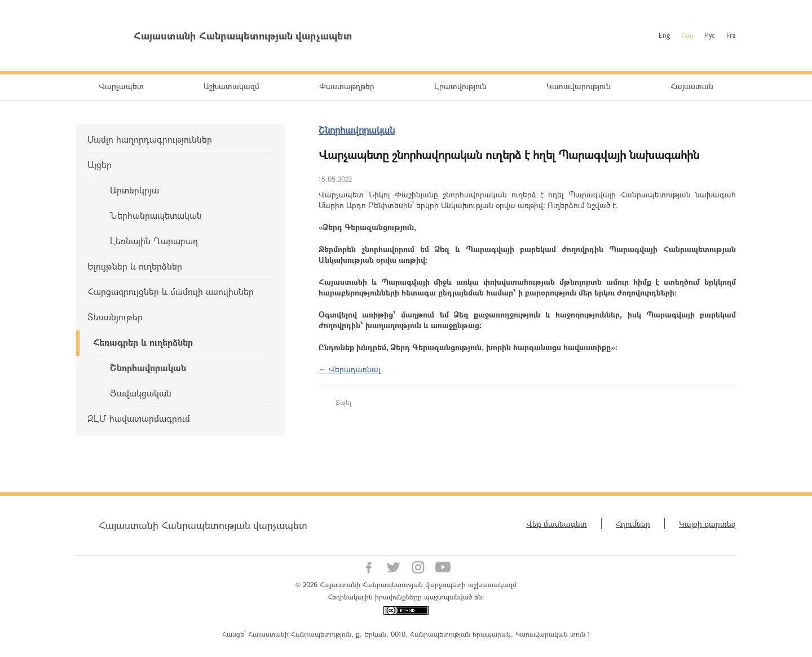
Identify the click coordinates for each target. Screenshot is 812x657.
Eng (664, 35)
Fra (731, 35)
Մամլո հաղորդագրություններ (150, 139)
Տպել (343, 402)
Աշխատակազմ (231, 86)
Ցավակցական (141, 393)
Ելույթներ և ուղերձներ (135, 266)
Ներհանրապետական (156, 215)
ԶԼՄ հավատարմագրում (139, 418)
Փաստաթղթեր (347, 86)
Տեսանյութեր (115, 317)
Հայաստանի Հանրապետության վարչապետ (203, 525)
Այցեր (100, 164)
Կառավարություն (579, 86)
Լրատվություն (460, 86)
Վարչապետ (121, 86)
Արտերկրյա (134, 190)
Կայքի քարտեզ (707, 524)
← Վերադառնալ (350, 369)
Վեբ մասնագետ (557, 524)
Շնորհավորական (148, 367)
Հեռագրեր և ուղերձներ (143, 342)
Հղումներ (633, 524)
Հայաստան (692, 86)
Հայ (687, 35)
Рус (710, 35)
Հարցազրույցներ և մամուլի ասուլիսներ (171, 291)
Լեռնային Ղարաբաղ (154, 241)
